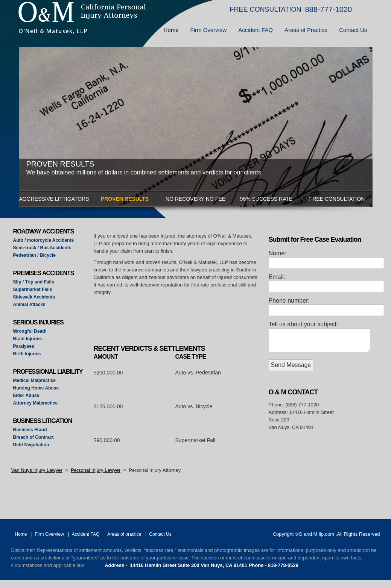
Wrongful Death (30, 331)
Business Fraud (30, 430)
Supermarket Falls (33, 289)
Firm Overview (209, 30)
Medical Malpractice (34, 380)
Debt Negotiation (31, 445)
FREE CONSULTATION (266, 9)
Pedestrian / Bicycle (34, 255)
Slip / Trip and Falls (34, 282)
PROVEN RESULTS (125, 199)
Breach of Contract (33, 437)
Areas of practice (124, 534)
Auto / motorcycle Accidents (44, 240)
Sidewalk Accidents (34, 297)
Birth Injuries (27, 354)
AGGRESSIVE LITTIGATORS (54, 199)
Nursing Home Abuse (36, 388)
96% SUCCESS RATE (266, 199)
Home (171, 30)
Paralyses (24, 346)
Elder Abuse (26, 396)
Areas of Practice (306, 30)
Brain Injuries (28, 339)
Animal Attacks (29, 305)
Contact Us (353, 30)
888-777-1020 (329, 9)
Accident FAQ (256, 30)
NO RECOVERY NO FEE (195, 199)
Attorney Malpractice (36, 403)
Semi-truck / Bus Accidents (42, 248)
